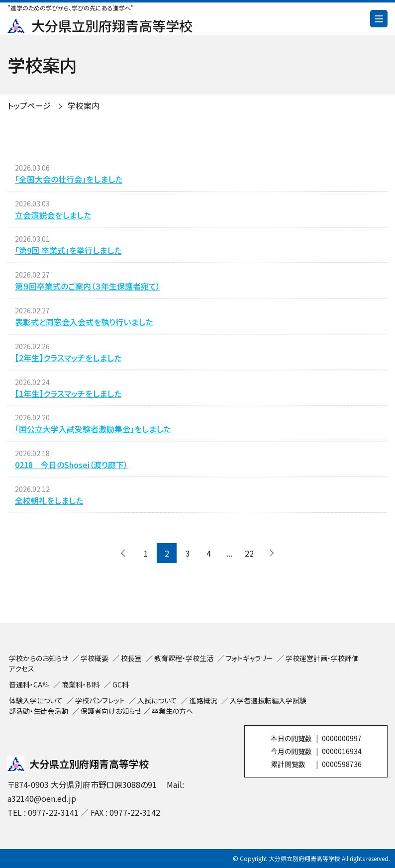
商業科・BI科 (81, 684)
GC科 (121, 684)
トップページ (29, 105)
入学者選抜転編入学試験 (268, 700)
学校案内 (84, 105)
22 (249, 553)
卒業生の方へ (172, 711)
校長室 (131, 658)
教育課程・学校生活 (184, 658)
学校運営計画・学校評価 (322, 658)
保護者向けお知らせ (111, 711)
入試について (157, 700)
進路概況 (203, 700)
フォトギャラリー (249, 658)
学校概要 (95, 658)
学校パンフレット (100, 700)
